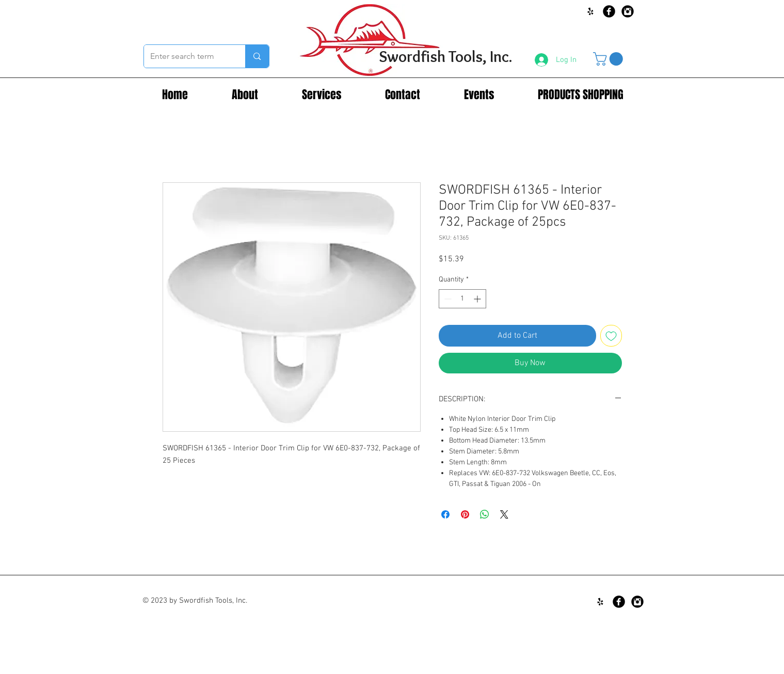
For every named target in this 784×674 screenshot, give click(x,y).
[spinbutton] (462, 299)
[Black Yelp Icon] (590, 11)
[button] (610, 59)
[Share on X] (504, 514)
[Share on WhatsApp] (485, 514)
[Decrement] (447, 299)
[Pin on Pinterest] (465, 514)
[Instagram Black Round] (628, 11)
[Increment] (478, 299)
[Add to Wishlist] (611, 336)
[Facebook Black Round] (609, 11)
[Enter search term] (187, 56)
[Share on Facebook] (445, 514)
